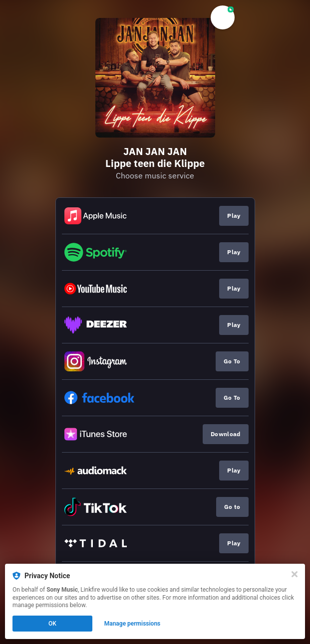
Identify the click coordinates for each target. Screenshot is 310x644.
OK (52, 624)
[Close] (295, 574)
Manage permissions (133, 624)
